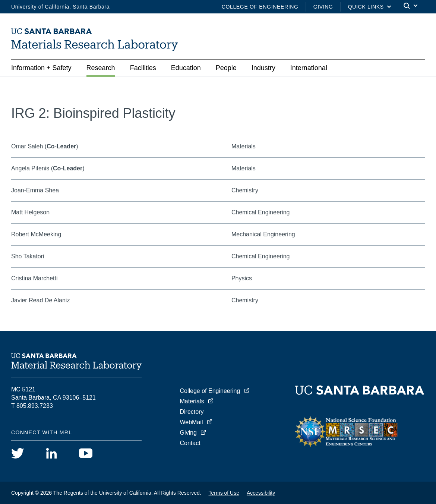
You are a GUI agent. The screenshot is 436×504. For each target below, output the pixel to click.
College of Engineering (260, 7)
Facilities (143, 68)
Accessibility (261, 493)
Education (186, 68)
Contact (190, 443)
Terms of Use (224, 493)
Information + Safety (41, 68)
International (309, 68)
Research (101, 68)
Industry (263, 68)
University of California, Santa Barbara (60, 7)
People (226, 68)
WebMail (192, 422)
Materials (192, 401)
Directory (192, 412)
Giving (323, 7)
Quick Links (366, 7)
